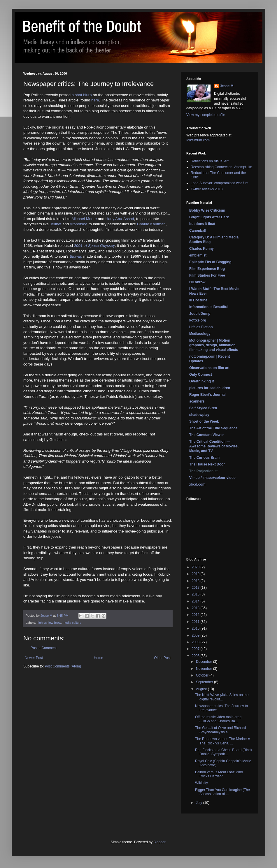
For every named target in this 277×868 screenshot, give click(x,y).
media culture (72, 623)
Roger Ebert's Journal (207, 395)
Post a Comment (44, 648)
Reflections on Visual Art (210, 161)
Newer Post (34, 658)
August (202, 689)
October (203, 675)
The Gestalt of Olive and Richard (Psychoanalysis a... (220, 730)
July (200, 803)
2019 (196, 574)
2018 (196, 581)
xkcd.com (197, 484)
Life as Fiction (201, 327)
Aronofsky (78, 224)
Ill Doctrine (198, 300)
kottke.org (198, 320)
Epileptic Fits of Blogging (210, 262)
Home (99, 658)
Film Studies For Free (207, 275)
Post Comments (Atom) (63, 666)
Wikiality (201, 783)
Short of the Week (204, 421)
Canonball (198, 231)
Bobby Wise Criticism (207, 210)
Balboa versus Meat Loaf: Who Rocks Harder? (219, 774)
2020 (196, 567)
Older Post (162, 658)
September (205, 682)
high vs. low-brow (49, 623)
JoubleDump (200, 314)
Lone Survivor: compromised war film (219, 183)
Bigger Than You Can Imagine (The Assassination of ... (222, 792)
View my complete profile (206, 115)
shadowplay (199, 415)
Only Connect (201, 375)
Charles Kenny (201, 249)
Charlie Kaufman (151, 224)
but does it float (202, 224)
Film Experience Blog (207, 269)
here (95, 100)
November (205, 669)
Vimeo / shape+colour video (212, 478)
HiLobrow (197, 282)
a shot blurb (82, 95)
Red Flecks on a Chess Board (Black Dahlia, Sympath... (224, 752)
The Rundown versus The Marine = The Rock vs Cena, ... (222, 741)
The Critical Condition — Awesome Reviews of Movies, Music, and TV (214, 446)
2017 (196, 588)
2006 (196, 656)
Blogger (159, 842)
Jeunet (56, 224)
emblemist (198, 255)
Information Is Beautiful (209, 307)
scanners (197, 401)
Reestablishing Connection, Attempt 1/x (221, 167)
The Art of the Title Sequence (213, 428)
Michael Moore (84, 219)
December (205, 662)
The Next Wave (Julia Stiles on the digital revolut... (222, 697)
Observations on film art (209, 368)
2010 (196, 628)
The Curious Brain (204, 458)
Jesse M (227, 86)
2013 (196, 608)
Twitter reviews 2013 (207, 189)
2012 (196, 615)
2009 (196, 635)
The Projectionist (203, 471)
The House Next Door (207, 464)
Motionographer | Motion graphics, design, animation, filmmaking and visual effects (214, 345)
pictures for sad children (210, 388)
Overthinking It (202, 381)
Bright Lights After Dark (209, 217)
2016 (196, 594)
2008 (196, 642)
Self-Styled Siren (203, 408)
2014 (196, 601)
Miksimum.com (198, 140)
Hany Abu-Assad (120, 219)
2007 (196, 649)
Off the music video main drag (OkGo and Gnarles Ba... (218, 719)
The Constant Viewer (206, 435)
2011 (196, 622)
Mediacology (200, 334)
